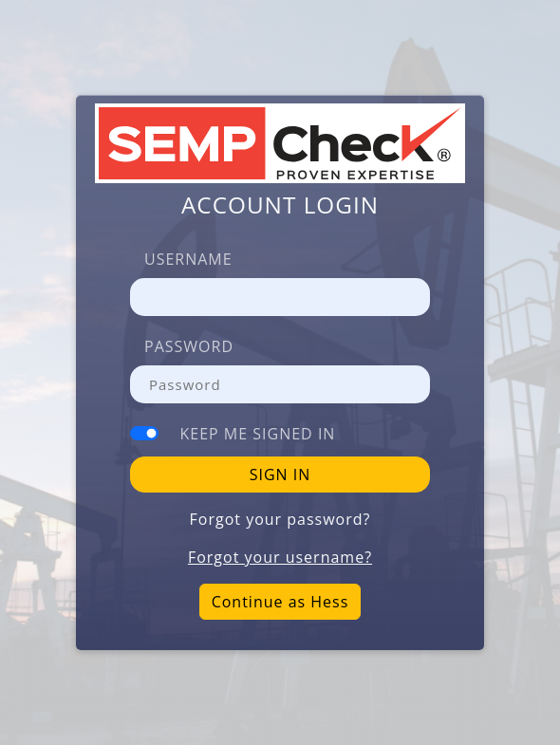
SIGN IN (280, 475)
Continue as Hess (280, 602)
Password (189, 346)
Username (188, 259)
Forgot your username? (280, 557)
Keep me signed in (258, 434)
